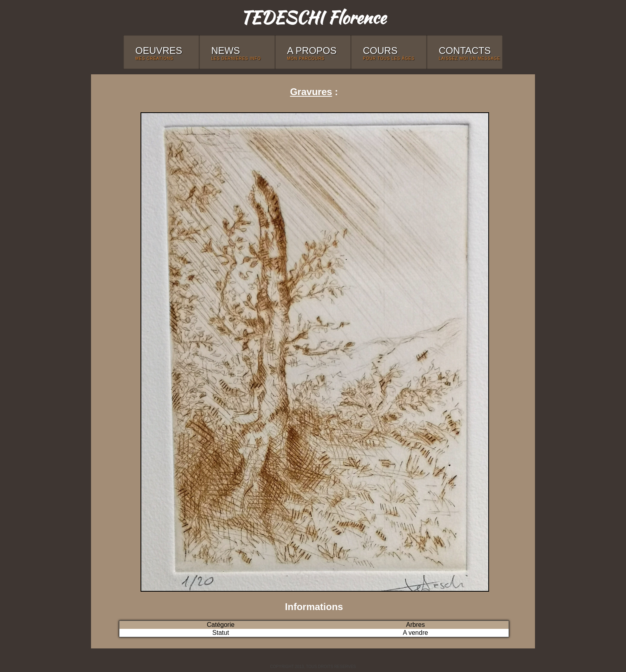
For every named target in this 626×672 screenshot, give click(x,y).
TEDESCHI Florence (313, 17)
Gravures (311, 92)
